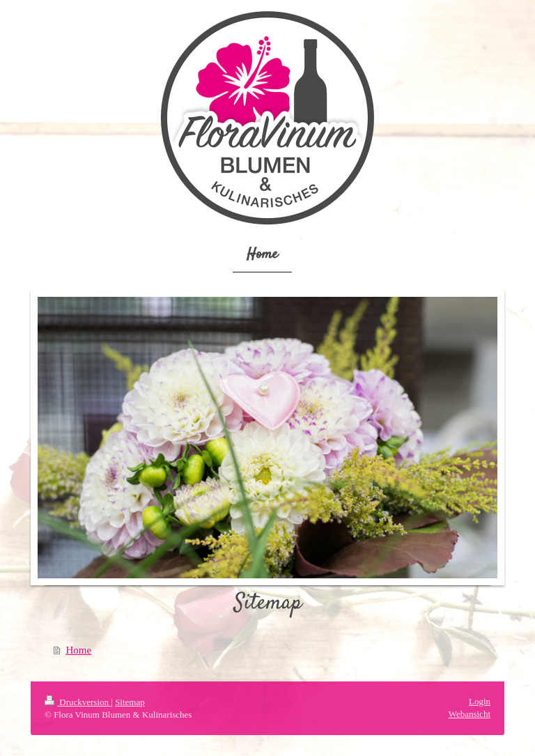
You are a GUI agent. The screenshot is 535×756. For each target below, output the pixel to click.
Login (480, 701)
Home (79, 650)
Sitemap (130, 702)
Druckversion (78, 702)
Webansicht (470, 714)
